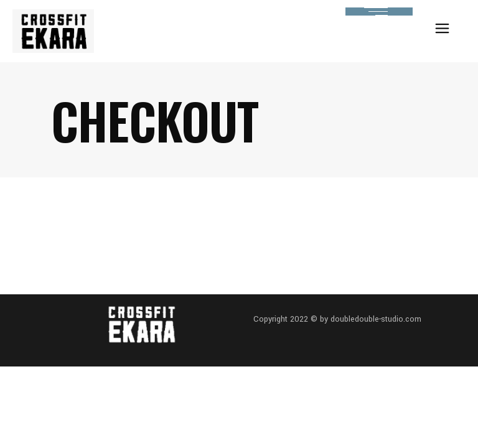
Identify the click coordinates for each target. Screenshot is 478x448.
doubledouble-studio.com (376, 319)
